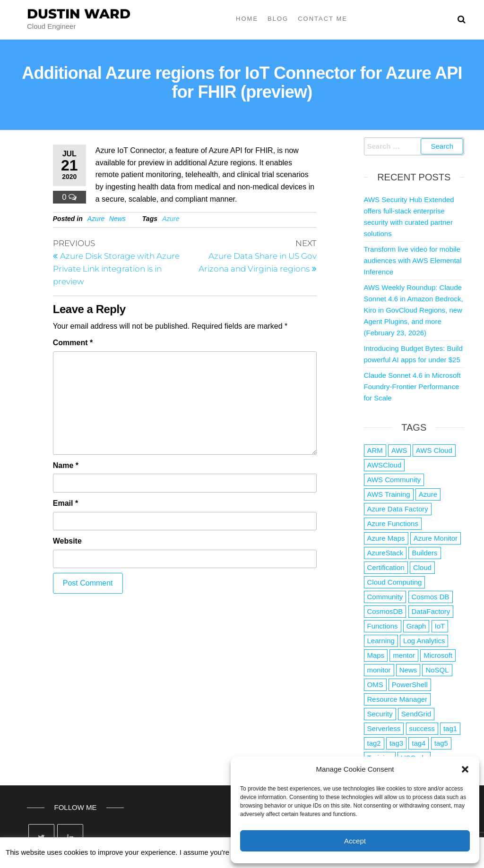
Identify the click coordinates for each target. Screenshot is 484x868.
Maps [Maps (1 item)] (376, 655)
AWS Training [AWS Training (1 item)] (389, 494)
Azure (96, 219)
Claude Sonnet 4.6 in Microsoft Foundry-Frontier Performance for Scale (412, 387)
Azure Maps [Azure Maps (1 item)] (386, 538)
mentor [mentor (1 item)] (404, 655)
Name (66, 465)
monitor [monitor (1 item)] (379, 670)
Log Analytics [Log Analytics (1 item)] (424, 641)
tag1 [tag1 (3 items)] (450, 728)
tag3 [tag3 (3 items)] (396, 743)
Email (65, 503)
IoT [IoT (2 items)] (440, 626)
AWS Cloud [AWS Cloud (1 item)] (434, 450)
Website (67, 541)
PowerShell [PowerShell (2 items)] (410, 685)
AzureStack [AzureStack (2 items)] (385, 553)
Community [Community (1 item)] (385, 597)
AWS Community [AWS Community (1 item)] (394, 480)
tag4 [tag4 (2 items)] (419, 743)
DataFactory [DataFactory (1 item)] (431, 611)
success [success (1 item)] (422, 728)
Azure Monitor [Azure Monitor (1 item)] (436, 538)
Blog (278, 19)
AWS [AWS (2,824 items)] (399, 450)
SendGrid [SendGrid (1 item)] (416, 714)
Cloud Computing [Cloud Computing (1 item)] (395, 582)
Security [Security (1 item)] (380, 714)
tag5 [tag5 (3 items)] (441, 743)
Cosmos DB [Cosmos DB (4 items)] (431, 597)
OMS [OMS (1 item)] (375, 685)
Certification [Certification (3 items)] (386, 567)
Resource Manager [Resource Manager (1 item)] (398, 699)
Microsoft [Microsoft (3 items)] (438, 655)
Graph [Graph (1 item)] (416, 626)
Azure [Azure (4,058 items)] (428, 494)
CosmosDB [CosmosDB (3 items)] (385, 611)
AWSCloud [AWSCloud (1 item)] (385, 465)
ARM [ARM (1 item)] (375, 450)
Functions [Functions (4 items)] (383, 626)
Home (247, 19)
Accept (355, 841)
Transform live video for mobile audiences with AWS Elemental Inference (413, 260)
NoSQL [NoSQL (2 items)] (437, 670)
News (117, 219)
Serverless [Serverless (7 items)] (384, 728)
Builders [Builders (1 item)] (424, 553)
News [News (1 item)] (408, 670)
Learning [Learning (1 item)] (381, 641)
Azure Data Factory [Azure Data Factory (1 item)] (398, 509)
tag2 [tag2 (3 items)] (374, 743)
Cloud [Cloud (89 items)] (422, 567)
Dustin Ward (79, 14)
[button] (465, 769)
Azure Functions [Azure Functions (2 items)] (393, 523)
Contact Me (323, 19)
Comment (73, 343)
